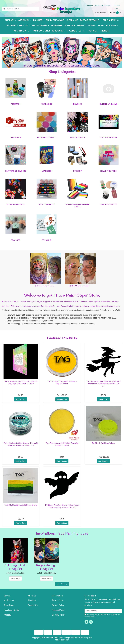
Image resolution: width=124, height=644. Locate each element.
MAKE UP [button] (69, 25)
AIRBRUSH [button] (10, 20)
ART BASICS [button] (24, 20)
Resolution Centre (12, 610)
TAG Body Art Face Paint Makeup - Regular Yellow (62, 382)
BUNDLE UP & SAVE (55, 20)
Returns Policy (58, 610)
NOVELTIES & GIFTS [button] (107, 25)
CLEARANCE (72, 20)
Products (89, 5)
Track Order (9, 605)
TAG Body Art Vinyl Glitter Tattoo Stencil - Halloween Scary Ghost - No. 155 (62, 506)
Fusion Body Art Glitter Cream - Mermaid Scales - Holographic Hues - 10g (21, 444)
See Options (62, 399)
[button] (11, 52)
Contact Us (117, 7)
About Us (32, 600)
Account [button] (101, 12)
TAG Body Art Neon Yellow (103, 443)
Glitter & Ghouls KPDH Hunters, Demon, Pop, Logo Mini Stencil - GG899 (21, 382)
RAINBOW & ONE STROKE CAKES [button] (48, 31)
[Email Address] (98, 611)
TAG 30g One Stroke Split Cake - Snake (21, 505)
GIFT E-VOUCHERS (15, 25)
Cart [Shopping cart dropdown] (114, 13)
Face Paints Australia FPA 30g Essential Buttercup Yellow (62, 444)
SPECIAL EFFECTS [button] (76, 31)
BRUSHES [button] (38, 20)
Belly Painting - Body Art (46, 567)
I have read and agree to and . (103, 616)
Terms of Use (58, 600)
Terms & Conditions (111, 615)
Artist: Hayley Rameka (45, 286)
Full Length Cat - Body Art (16, 567)
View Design (15, 579)
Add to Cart (21, 399)
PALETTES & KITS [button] (21, 31)
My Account (9, 600)
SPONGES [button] (92, 31)
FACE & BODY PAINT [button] (89, 20)
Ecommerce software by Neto (82, 638)
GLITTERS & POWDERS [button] (37, 25)
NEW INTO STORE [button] (86, 25)
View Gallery (62, 584)
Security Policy (58, 615)
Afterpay (7, 615)
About (97, 5)
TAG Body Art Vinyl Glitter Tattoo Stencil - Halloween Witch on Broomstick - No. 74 (103, 384)
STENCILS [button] (105, 31)
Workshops (106, 5)
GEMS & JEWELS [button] (110, 20)
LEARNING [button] (56, 25)
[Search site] (4, 9)
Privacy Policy (58, 605)
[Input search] (23, 9)
